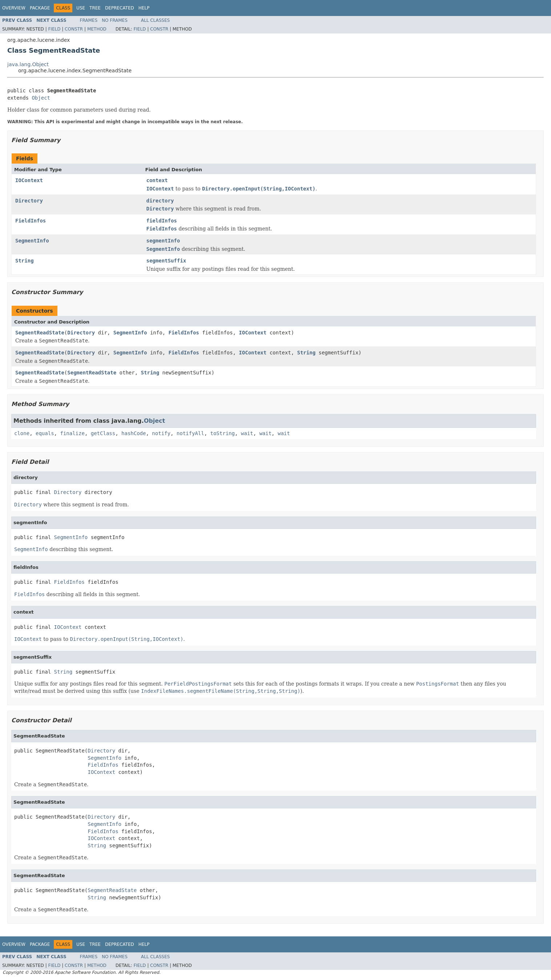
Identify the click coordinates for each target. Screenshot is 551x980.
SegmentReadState (40, 333)
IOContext (29, 180)
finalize (72, 433)
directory (160, 201)
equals (45, 433)
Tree (95, 8)
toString (223, 433)
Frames (89, 20)
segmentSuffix (166, 261)
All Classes (155, 20)
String (25, 261)
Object (41, 98)
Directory (29, 201)
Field (54, 29)
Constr (74, 29)
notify (161, 433)
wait (247, 433)
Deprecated (120, 8)
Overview (14, 8)
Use (81, 8)
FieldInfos (31, 221)
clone (22, 433)
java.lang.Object (28, 64)
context (157, 180)
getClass (103, 433)
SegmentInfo (32, 241)
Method (97, 29)
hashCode (134, 433)
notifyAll (190, 433)
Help (144, 8)
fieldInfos (162, 221)
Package (40, 8)
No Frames (115, 20)
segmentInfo (163, 241)
